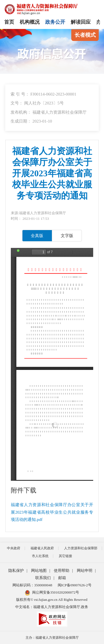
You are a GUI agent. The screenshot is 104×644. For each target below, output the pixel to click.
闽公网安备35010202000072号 (52, 592)
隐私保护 (16, 571)
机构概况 (30, 22)
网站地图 (39, 571)
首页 (9, 22)
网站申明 (85, 571)
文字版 (67, 236)
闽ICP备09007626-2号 (75, 585)
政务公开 (55, 22)
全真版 (37, 236)
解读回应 (81, 22)
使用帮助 (62, 571)
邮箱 (62, 578)
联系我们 (43, 578)
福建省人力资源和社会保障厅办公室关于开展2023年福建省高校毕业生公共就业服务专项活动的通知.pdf (52, 512)
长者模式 (85, 35)
